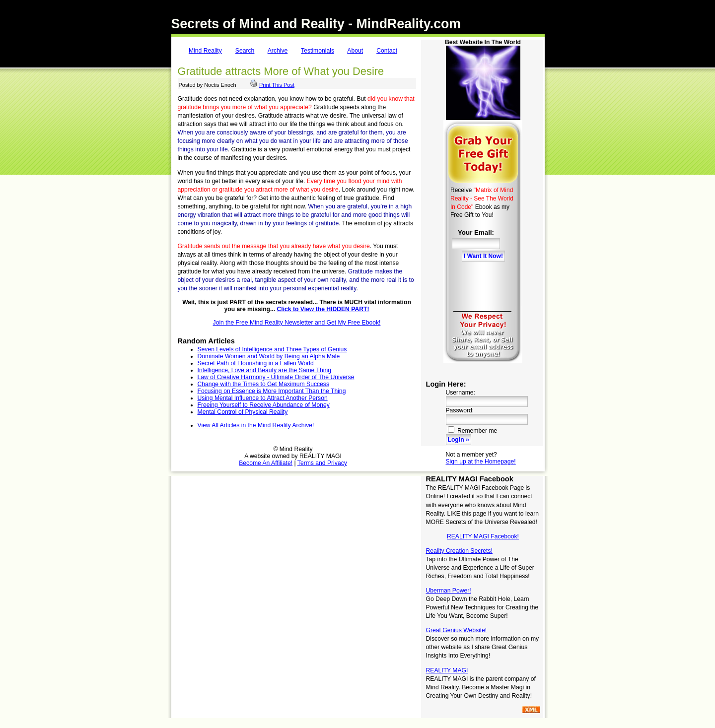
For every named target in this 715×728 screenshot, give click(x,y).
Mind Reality (205, 51)
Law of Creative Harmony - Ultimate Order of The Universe (276, 377)
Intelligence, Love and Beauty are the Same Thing (264, 370)
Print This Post (277, 85)
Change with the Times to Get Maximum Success (264, 384)
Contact (387, 51)
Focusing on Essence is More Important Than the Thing (272, 391)
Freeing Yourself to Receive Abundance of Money (264, 405)
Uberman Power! (449, 591)
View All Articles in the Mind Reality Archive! (256, 425)
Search (245, 51)
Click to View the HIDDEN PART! (323, 309)
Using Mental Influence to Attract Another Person (263, 398)
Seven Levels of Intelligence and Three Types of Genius (272, 349)
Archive (278, 51)
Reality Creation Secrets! (459, 551)
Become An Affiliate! (266, 463)
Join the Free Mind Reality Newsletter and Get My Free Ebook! (297, 323)
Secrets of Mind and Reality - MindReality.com (316, 24)
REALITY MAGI (447, 670)
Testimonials (318, 51)
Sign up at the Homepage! (481, 462)
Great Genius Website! (457, 630)
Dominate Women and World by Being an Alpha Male (269, 356)
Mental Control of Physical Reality (243, 412)
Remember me (473, 431)
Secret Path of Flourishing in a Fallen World (256, 363)
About (355, 51)
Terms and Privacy (322, 463)
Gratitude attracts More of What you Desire (281, 71)
